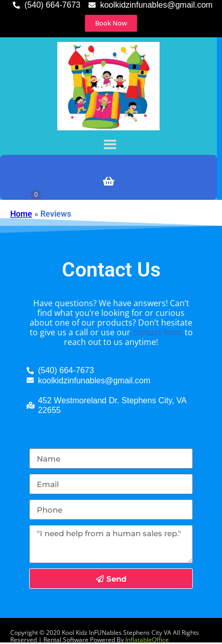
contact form (158, 332)
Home (21, 214)
